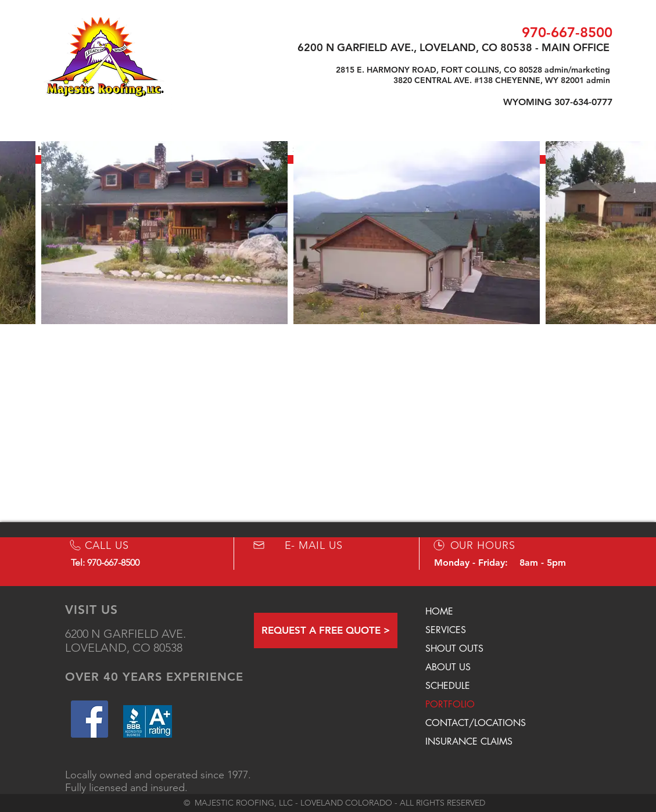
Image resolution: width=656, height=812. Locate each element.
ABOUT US (448, 667)
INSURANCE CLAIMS (469, 741)
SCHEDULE (448, 686)
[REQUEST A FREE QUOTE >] (326, 630)
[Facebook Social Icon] (89, 719)
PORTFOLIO (450, 704)
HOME (439, 611)
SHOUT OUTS (454, 648)
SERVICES (446, 630)
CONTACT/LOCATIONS (476, 723)
